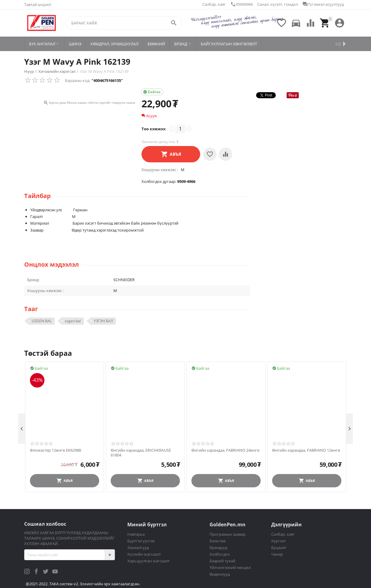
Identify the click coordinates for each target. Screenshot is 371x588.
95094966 (242, 4)
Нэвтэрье (136, 534)
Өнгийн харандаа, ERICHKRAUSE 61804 (141, 453)
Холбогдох (220, 554)
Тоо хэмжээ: (154, 129)
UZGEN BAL (42, 321)
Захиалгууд (138, 547)
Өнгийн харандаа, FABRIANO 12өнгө (306, 450)
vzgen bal (73, 321)
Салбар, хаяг (214, 4)
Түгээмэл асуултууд (323, 4)
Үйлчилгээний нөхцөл (230, 567)
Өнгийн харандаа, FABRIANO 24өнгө (225, 450)
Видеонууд (220, 574)
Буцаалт (279, 547)
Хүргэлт (278, 541)
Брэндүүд (218, 547)
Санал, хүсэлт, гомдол (278, 4)
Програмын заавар (228, 534)
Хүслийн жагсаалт (144, 554)
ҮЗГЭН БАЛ (103, 321)
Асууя (149, 116)
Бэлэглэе (218, 541)
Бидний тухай (222, 561)
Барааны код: (78, 80)
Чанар (277, 554)
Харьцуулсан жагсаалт (148, 561)
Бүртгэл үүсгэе (141, 541)
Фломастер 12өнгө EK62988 (55, 450)
